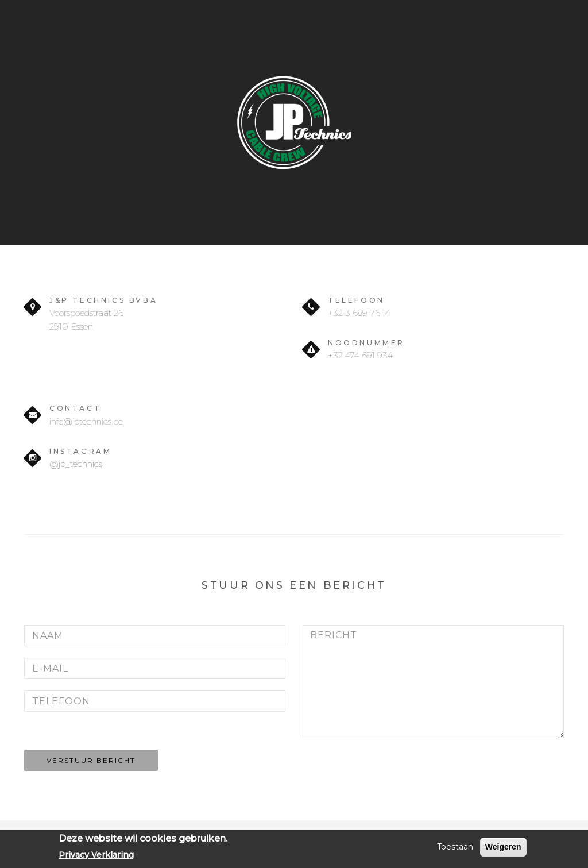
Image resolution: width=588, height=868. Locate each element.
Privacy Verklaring (96, 855)
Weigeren (503, 847)
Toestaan (455, 847)
